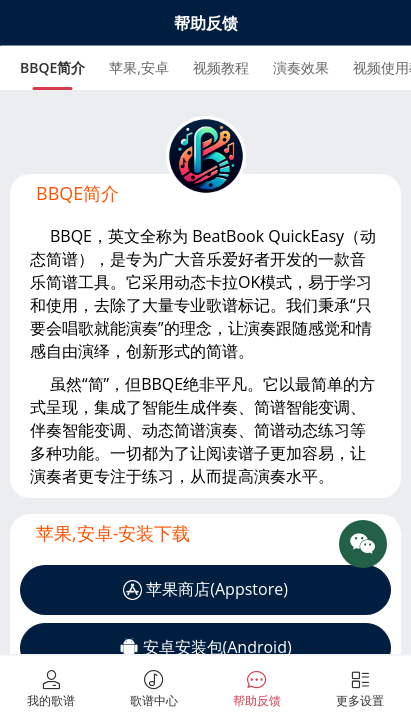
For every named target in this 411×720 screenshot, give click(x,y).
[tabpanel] (205, 294)
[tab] (52, 68)
